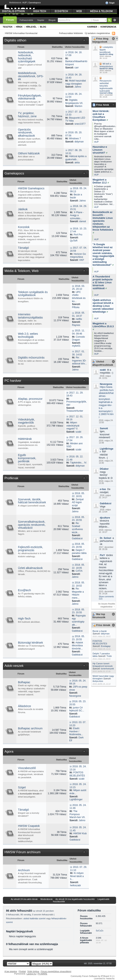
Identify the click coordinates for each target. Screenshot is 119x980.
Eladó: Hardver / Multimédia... (76, 731)
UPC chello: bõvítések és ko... (79, 297)
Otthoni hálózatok (29, 153)
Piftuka (76, 307)
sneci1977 (80, 124)
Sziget (22, 787)
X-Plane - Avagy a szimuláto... (77, 215)
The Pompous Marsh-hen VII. (77, 814)
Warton (78, 106)
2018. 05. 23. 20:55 (78, 519)
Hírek (19, 27)
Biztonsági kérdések (30, 643)
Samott (104, 428)
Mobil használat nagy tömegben (76, 82)
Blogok (52, 20)
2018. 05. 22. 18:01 (78, 495)
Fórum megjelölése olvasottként (56, 971)
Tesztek (8, 27)
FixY (102, 555)
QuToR (74, 241)
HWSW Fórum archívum (22, 852)
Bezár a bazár (100, 631)
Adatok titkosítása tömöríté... (77, 646)
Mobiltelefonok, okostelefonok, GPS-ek (31, 76)
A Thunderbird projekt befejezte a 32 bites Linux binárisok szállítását (103, 282)
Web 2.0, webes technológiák (28, 335)
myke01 (76, 346)
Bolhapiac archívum (30, 728)
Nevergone (106, 384)
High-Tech (24, 619)
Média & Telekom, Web (21, 271)
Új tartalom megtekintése (97, 33)
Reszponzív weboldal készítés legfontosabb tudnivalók (106, 86)
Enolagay (106, 646)
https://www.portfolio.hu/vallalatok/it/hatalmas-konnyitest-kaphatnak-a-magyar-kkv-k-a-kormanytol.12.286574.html (106, 402)
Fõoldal (22, 971)
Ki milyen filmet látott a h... (77, 876)
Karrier (92, 27)
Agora (9, 752)
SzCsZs (100, 931)
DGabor (104, 469)
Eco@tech (24, 590)
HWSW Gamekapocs (31, 188)
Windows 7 (75, 139)
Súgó (110, 3)
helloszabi (75, 885)
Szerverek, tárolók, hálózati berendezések (32, 501)
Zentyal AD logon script (78, 502)
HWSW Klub (80, 833)
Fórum (10, 20)
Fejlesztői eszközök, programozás (30, 549)
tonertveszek (107, 668)
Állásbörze (25, 706)
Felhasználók (26, 20)
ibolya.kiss (98, 681)
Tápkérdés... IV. (78, 463)
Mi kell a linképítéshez (106, 65)
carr (76, 68)
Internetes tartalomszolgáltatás (30, 316)
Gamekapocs (35, 3)
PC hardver (13, 381)
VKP (81, 260)
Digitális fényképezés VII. (74, 102)
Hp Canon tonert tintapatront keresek (103, 665)
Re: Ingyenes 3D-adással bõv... (79, 361)
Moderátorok (47, 899)
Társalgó (23, 248)
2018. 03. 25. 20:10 (78, 288)
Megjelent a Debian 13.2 (101, 181)
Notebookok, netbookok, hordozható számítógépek (27, 57)
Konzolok (24, 227)
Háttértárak (25, 439)
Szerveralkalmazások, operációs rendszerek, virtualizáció (32, 525)
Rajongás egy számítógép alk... (79, 620)
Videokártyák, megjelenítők (26, 421)
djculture (105, 518)
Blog (43, 27)
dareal (82, 221)
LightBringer (76, 799)
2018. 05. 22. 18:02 (78, 584)
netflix (79, 319)
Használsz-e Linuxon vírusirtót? (100, 150)
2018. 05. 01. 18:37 (78, 314)
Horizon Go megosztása (78, 256)
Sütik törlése (33, 971)
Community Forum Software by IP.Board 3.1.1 (93, 976)
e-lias (103, 489)
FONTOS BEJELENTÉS (100, 642)
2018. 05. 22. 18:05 (78, 566)
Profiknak (11, 478)
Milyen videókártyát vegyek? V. (73, 426)
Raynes (76, 325)
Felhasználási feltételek (71, 33)
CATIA (79, 571)
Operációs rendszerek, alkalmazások (26, 133)
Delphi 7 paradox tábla (79, 552)
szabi (103, 370)
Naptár (41, 20)
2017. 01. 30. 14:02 (78, 353)
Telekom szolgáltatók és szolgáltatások (33, 294)
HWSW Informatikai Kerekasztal (21, 33)
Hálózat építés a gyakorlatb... (76, 158)
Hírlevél (31, 27)
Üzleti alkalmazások (30, 568)
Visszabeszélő (27, 768)
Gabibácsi (106, 503)
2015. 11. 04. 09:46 (78, 332)
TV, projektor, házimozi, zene (27, 115)
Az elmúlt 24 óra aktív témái (24, 899)
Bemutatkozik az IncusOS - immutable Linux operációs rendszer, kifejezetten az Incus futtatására (103, 222)
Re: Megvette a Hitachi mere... (78, 593)
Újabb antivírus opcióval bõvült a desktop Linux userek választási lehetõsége (103, 306)
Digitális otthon (15, 40)
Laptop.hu (31, 974)
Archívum (24, 870)
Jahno (78, 87)
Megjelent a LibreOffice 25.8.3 (103, 326)
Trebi (109, 656)
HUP (25, 3)
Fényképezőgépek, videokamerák (30, 97)
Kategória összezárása (85, 41)
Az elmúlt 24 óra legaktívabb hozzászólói (75, 899)
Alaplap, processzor (30, 399)
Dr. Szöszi (106, 538)
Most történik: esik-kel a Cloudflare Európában (101, 115)
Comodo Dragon (78, 338)
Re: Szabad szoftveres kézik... (77, 528)
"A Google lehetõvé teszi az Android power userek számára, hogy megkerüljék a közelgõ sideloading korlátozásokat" (103, 255)
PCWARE (43, 974)
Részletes (115, 20)
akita (77, 163)
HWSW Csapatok (29, 826)
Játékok (23, 209)
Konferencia (108, 27)
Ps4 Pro (78, 235)
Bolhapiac (24, 682)
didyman (105, 634)
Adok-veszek (14, 666)
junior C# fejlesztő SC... (77, 709)
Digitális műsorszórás (31, 358)
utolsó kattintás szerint (34, 918)
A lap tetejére (11, 971)
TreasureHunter (75, 411)
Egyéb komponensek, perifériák (27, 458)
